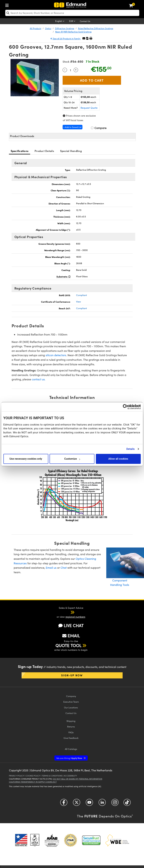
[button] (87, 38)
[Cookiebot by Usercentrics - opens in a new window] (125, 407)
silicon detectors (56, 355)
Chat (64, 568)
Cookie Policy (33, 776)
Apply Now (69, 758)
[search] (72, 13)
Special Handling (71, 151)
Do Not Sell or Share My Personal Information (78, 779)
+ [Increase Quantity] (76, 69)
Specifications (20, 151)
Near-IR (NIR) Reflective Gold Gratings (73, 32)
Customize (72, 459)
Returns (71, 726)
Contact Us (85, 21)
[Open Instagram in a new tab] (115, 803)
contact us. (39, 379)
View (78, 302)
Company (71, 696)
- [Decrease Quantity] (65, 69)
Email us (51, 568)
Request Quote (89, 108)
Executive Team (71, 702)
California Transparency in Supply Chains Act (33, 782)
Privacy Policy (17, 776)
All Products (36, 28)
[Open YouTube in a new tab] (89, 803)
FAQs (71, 732)
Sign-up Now (72, 675)
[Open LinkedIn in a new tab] (102, 803)
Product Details (44, 151)
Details (130, 449)
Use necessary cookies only (26, 459)
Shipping (71, 721)
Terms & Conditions (52, 776)
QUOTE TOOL (68, 645)
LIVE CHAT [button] (71, 625)
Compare (99, 128)
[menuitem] (8, 5)
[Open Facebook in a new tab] (64, 803)
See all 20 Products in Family (66, 39)
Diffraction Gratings (65, 28)
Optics (48, 28)
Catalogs (71, 749)
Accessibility (70, 776)
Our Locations (71, 707)
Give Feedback (71, 738)
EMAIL (71, 636)
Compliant (81, 295)
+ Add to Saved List (73, 127)
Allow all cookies (118, 459)
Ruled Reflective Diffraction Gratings (96, 28)
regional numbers (75, 617)
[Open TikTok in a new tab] (127, 803)
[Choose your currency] (73, 21)
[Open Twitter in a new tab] (77, 803)
